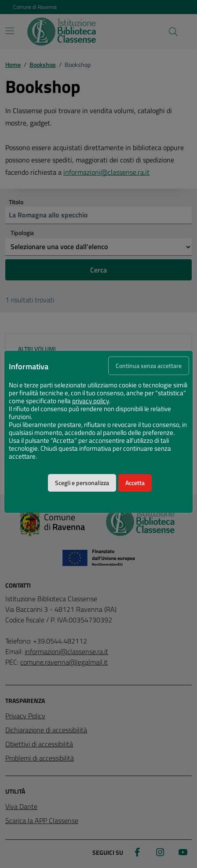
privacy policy (91, 401)
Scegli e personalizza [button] (82, 483)
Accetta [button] (135, 483)
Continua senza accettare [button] (149, 366)
